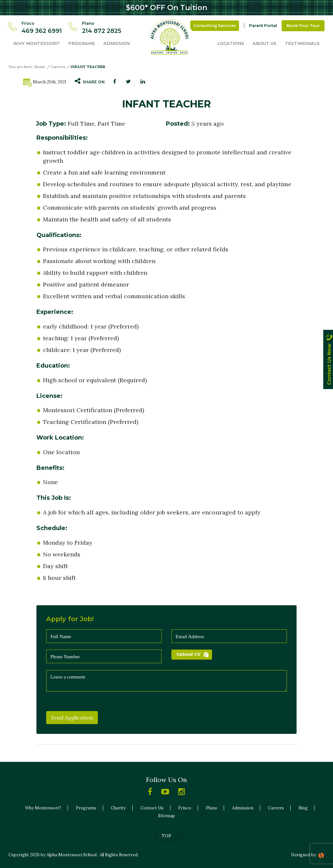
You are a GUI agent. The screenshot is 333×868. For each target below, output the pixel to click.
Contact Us (152, 808)
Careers (58, 67)
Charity (118, 808)
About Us (265, 43)
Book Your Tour (303, 26)
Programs (82, 43)
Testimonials (302, 43)
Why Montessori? (37, 43)
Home (40, 67)
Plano (212, 808)
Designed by (304, 855)
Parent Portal (263, 26)
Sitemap (166, 816)
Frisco (185, 808)
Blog (303, 808)
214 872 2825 (102, 31)
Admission (117, 43)
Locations (231, 43)
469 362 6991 (42, 31)
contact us (328, 365)
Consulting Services (215, 26)
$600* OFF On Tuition (166, 8)
